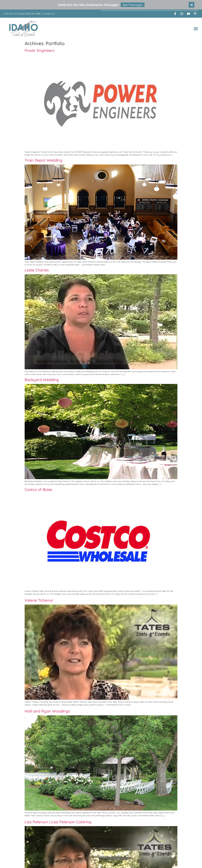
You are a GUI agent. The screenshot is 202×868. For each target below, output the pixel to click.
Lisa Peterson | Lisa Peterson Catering (58, 822)
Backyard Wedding (42, 379)
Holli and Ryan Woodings (47, 711)
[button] (196, 28)
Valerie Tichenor (39, 600)
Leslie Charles (37, 270)
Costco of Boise (38, 489)
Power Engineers (39, 50)
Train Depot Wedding (44, 160)
